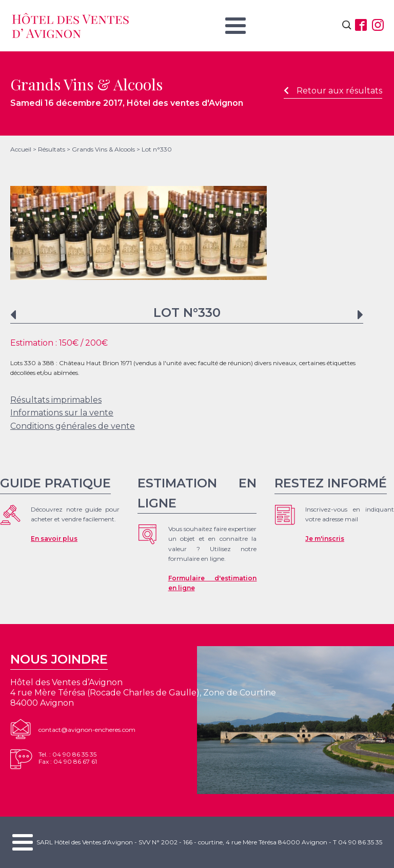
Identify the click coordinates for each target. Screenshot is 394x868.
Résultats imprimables (56, 400)
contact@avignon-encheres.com (87, 730)
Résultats (52, 149)
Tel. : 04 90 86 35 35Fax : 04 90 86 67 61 (68, 758)
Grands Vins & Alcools (103, 149)
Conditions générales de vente (73, 426)
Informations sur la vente (62, 413)
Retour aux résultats (333, 91)
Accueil (21, 149)
